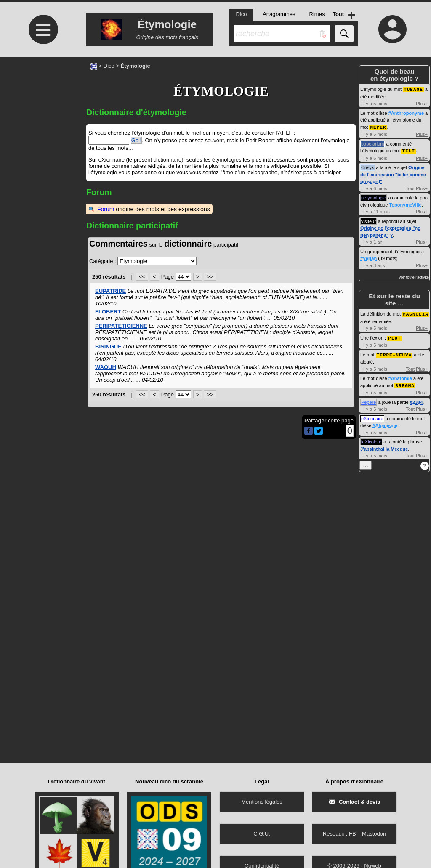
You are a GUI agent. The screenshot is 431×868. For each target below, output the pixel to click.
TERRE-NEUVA (394, 352)
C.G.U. (262, 834)
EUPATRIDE (110, 291)
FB (353, 834)
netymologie (374, 196)
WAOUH (106, 367)
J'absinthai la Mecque (384, 446)
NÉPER (378, 126)
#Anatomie (400, 376)
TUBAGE (413, 89)
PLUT (394, 336)
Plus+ (422, 103)
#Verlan (368, 257)
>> (210, 277)
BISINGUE (108, 346)
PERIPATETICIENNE (121, 326)
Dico (109, 66)
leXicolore (371, 439)
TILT (408, 150)
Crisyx (368, 166)
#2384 (416, 399)
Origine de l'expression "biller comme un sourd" (393, 173)
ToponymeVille (406, 204)
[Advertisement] (42, 127)
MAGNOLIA (416, 312)
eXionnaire (372, 416)
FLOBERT (108, 312)
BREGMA (405, 383)
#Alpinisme (385, 422)
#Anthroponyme (406, 113)
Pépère (368, 399)
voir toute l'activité (414, 276)
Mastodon (374, 834)
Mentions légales (262, 802)
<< (142, 277)
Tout (410, 187)
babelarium (372, 143)
